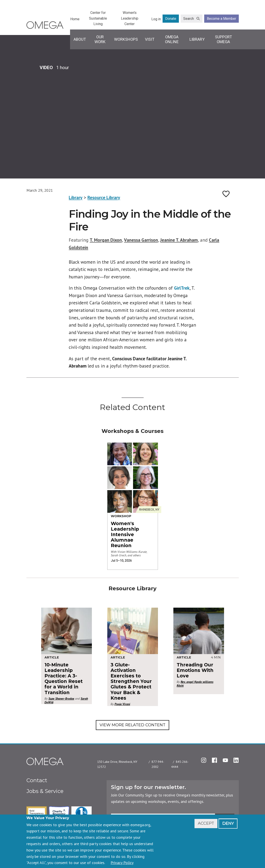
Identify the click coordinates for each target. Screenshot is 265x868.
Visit (150, 39)
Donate (171, 19)
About (80, 39)
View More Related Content (132, 725)
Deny (228, 823)
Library (197, 39)
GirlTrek (182, 288)
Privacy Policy (122, 863)
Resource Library (104, 198)
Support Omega (223, 39)
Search (189, 19)
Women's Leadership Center (130, 18)
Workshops (126, 39)
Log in (156, 19)
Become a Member (221, 19)
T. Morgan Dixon (106, 240)
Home (75, 19)
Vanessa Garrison (141, 240)
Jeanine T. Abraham (179, 240)
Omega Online (172, 39)
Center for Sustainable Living (98, 18)
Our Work (100, 39)
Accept (206, 823)
